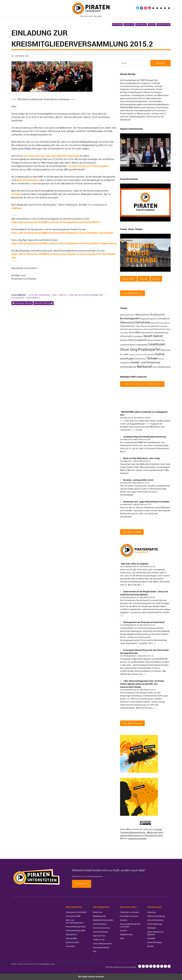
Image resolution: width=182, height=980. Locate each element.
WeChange (165, 8)
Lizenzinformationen (137, 838)
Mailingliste (152, 928)
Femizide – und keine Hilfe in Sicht (138, 480)
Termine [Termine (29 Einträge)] (161, 359)
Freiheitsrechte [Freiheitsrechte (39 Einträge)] (158, 329)
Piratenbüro (141, 25)
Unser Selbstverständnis (102, 944)
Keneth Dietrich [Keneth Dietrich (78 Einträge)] (153, 336)
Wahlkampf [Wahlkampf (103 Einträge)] (144, 367)
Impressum (152, 912)
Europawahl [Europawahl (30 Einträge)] (163, 326)
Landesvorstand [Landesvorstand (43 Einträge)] (127, 345)
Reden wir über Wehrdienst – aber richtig (141, 458)
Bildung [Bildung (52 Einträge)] (139, 315)
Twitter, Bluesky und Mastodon (158, 966)
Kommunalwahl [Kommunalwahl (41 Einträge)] (154, 340)
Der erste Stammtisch (101, 928)
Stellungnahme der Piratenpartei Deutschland (144, 622)
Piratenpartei (128, 566)
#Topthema (117, 25)
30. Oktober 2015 (20, 56)
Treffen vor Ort (99, 940)
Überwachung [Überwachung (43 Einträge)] (164, 367)
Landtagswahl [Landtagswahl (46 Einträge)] (141, 345)
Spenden (82, 884)
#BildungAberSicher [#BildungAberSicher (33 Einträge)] (128, 315)
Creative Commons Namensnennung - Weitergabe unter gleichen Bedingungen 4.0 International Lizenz (142, 832)
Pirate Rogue (44, 964)
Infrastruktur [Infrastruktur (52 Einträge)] (127, 336)
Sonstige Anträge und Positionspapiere (88, 166)
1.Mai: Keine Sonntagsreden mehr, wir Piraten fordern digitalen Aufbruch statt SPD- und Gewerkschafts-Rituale (142, 684)
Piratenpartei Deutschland (76, 912)
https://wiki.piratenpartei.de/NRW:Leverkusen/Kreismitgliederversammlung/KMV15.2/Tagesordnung (64, 243)
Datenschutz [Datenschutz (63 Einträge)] (127, 322)
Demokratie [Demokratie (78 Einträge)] (143, 322)
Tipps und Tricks (99, 936)
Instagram (145, 8)
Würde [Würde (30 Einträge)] (155, 367)
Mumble (150, 946)
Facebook (141, 8)
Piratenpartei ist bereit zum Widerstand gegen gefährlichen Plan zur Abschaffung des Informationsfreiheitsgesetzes (144, 98)
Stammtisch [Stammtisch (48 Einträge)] (140, 359)
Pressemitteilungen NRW (75, 931)
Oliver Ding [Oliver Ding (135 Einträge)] (129, 349)
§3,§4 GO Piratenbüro (28, 180)
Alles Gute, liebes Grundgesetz (135, 564)
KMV (55, 295)
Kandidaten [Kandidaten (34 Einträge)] (139, 336)
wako (126, 418)
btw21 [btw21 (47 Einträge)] (147, 315)
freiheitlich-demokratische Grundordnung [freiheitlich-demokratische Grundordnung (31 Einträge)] (136, 329)
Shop (122, 938)
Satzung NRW (71, 938)
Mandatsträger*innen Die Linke (169, 8)
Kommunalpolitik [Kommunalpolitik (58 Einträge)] (138, 340)
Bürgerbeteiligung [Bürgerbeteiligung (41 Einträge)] (148, 319)
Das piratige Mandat (101, 948)
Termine (152, 25)
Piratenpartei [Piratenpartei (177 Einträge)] (149, 349)
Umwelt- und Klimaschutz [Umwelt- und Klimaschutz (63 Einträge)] (145, 362)
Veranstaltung (163, 25)
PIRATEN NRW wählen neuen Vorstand (137, 107)
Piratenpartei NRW (73, 916)
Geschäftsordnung (40, 295)
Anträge (16, 194)
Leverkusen (129, 25)
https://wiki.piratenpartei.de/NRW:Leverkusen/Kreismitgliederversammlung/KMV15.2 (56, 222)
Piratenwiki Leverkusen (129, 916)
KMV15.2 (63, 295)
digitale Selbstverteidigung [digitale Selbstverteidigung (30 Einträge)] (160, 323)
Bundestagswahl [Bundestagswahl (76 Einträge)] (130, 318)
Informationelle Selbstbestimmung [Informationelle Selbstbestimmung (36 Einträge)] (155, 333)
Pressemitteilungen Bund (76, 927)
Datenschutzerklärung (156, 916)
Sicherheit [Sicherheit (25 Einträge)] (138, 355)
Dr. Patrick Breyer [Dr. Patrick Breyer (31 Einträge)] (140, 326)
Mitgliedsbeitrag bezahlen (103, 920)
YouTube (149, 8)
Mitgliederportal (99, 916)
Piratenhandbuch (100, 924)
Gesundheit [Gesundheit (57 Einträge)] (135, 332)
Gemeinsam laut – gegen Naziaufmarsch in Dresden (146, 502)
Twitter (138, 8)
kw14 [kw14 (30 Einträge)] (163, 340)
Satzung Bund (71, 934)
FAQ (94, 951)
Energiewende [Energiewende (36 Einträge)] (153, 326)
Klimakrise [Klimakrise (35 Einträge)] (124, 340)
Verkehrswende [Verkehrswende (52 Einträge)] (128, 367)
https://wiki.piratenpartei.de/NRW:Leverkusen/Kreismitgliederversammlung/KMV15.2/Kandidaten (62, 233)
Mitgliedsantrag (126, 934)
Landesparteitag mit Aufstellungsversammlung (144, 437)
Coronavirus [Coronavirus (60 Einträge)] (163, 318)
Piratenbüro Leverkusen (130, 912)
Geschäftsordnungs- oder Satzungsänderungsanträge (52, 156)
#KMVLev (16, 208)
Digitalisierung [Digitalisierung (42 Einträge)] (127, 326)
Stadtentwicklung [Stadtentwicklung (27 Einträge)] (148, 355)
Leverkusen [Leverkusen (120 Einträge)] (157, 344)
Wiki (161, 8)
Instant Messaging (154, 942)
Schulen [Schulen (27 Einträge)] (132, 355)
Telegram (153, 8)
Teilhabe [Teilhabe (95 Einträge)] (152, 358)
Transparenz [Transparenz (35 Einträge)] (125, 363)
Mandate (124, 920)
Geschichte (70, 946)
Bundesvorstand (72, 942)
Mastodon (157, 8)
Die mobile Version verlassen (91, 977)
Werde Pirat (98, 912)
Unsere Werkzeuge (100, 932)
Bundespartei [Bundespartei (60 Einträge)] (157, 315)
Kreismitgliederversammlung (86, 295)
